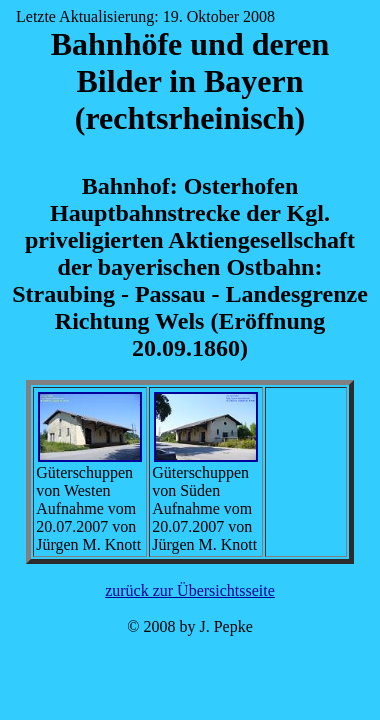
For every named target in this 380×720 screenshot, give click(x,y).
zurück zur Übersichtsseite (190, 590)
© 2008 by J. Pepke (189, 626)
